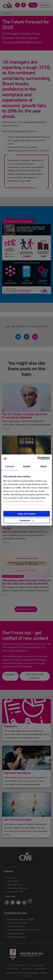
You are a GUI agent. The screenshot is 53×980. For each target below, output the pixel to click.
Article (6, 429)
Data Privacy (27, 969)
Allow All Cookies (26, 514)
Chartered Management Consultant (23, 930)
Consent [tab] (10, 466)
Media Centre (13, 881)
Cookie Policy (13, 969)
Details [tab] (27, 466)
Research (8, 13)
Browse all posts (25, 609)
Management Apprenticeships (21, 919)
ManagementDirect (16, 933)
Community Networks (17, 888)
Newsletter (9, 675)
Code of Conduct (37, 965)
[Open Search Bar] (24, 5)
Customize (27, 520)
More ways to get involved (35, 676)
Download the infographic (20, 221)
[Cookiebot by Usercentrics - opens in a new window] (38, 458)
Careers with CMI (15, 892)
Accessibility (40, 969)
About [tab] (43, 466)
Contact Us (12, 878)
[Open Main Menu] (17, 5)
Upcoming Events (15, 885)
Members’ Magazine (16, 937)
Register (45, 5)
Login (33, 5)
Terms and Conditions (18, 965)
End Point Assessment (17, 923)
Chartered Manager (16, 926)
